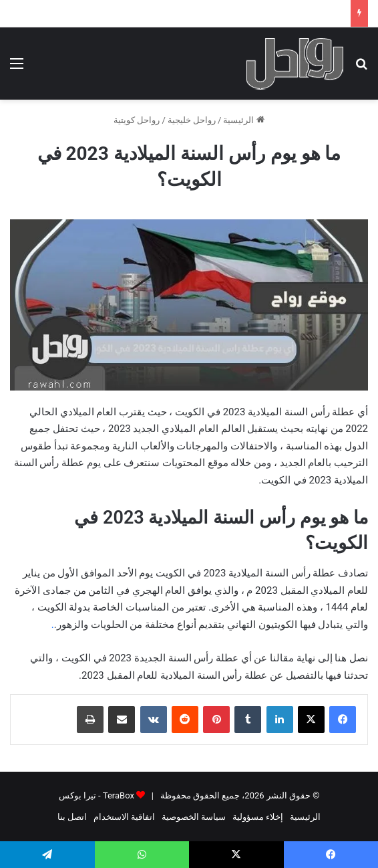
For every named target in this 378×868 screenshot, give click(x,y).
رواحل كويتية (137, 120)
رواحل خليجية (192, 120)
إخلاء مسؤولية (258, 817)
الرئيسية (243, 120)
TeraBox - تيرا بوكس (97, 795)
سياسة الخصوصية (194, 817)
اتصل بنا (72, 817)
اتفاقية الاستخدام (124, 817)
